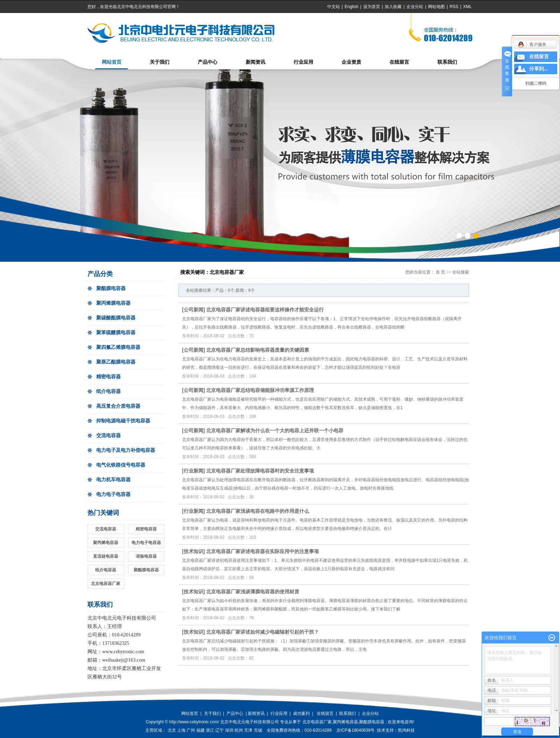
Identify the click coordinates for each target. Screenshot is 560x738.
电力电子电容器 (113, 494)
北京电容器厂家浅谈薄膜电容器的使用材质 (253, 592)
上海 (181, 730)
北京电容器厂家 (106, 584)
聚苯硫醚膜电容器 (116, 333)
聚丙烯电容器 (106, 543)
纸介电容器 (108, 391)
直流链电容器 (106, 556)
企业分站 (415, 7)
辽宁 (219, 730)
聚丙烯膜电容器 (113, 303)
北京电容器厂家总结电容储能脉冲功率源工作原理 (260, 390)
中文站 (334, 7)
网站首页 (112, 62)
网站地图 (437, 7)
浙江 (210, 730)
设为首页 (372, 7)
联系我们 (447, 62)
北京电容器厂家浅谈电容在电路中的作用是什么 (258, 511)
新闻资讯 (255, 62)
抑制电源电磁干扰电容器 (123, 421)
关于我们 (160, 62)
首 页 (440, 272)
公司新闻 (194, 310)
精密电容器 (108, 377)
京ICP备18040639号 (355, 730)
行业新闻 (194, 471)
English (351, 7)
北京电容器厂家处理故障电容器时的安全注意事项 (260, 471)
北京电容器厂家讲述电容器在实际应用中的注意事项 (262, 551)
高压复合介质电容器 (118, 406)
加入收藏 (393, 7)
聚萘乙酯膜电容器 (116, 362)
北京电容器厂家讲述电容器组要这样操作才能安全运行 (265, 310)
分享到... (538, 69)
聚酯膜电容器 (111, 288)
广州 (191, 730)
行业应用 (303, 62)
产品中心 (208, 62)
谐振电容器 (146, 556)
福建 (201, 730)
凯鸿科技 (406, 730)
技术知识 (194, 551)
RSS (454, 7)
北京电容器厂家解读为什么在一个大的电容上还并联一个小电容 (275, 430)
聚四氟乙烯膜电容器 (118, 347)
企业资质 (351, 62)
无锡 (258, 730)
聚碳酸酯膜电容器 (116, 318)
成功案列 (301, 713)
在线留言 (399, 62)
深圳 (229, 730)
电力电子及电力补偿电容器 (126, 450)
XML (467, 7)
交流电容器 (108, 436)
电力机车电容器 (113, 480)
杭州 (239, 730)
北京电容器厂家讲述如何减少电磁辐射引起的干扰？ (262, 632)
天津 (248, 730)
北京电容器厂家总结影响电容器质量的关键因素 (258, 350)
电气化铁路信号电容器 (121, 465)
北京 (172, 730)
